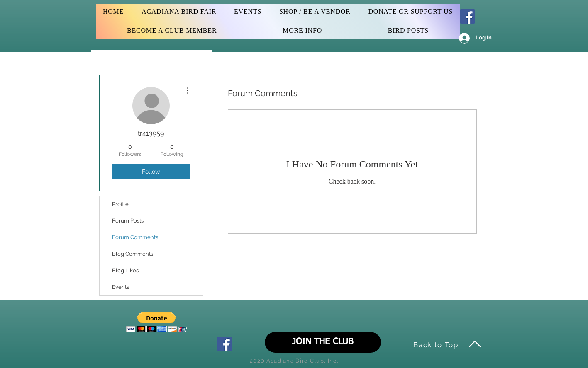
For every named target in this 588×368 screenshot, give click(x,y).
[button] (157, 322)
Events (121, 287)
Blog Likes (125, 270)
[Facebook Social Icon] (467, 16)
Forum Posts (128, 221)
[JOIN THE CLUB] (323, 342)
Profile (120, 204)
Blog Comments (133, 254)
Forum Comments (135, 237)
